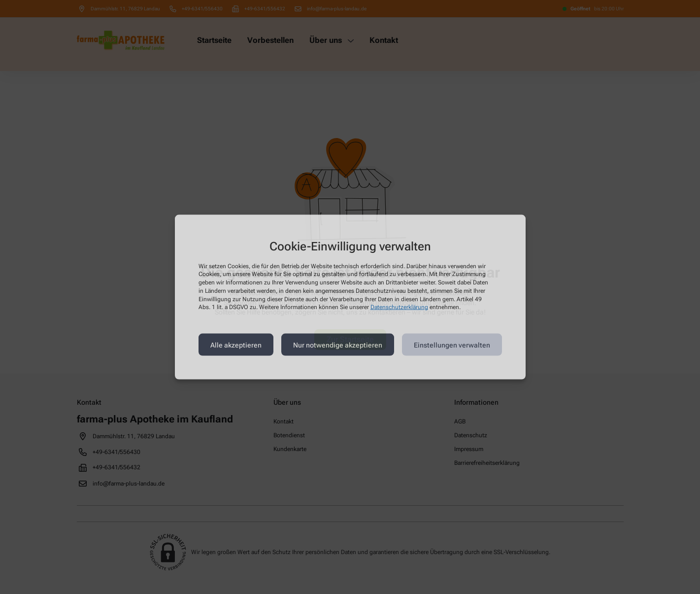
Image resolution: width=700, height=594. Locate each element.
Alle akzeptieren (236, 345)
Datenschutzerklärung (399, 307)
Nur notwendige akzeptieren (338, 345)
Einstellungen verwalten (452, 345)
